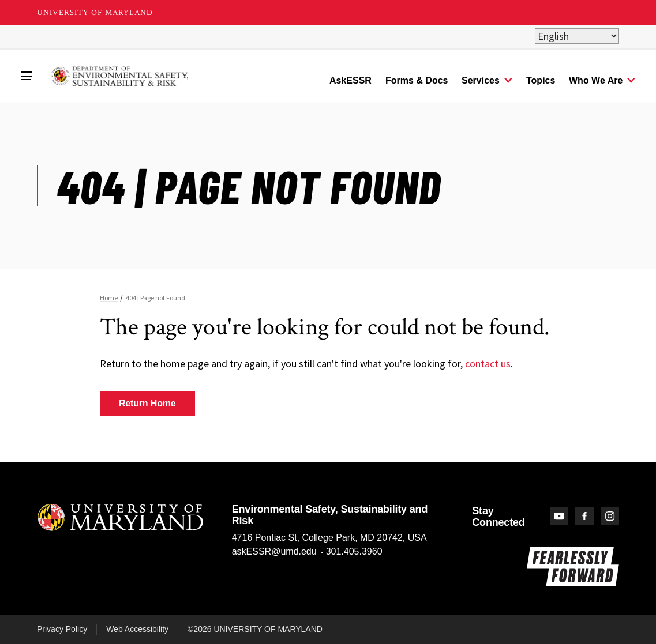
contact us (488, 364)
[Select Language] (577, 36)
